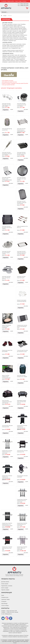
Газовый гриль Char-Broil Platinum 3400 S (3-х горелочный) (22, 548)
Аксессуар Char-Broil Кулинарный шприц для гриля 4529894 (7, 153)
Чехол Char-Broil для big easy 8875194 (7, 129)
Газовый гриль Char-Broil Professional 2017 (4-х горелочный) (22, 524)
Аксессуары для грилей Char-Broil (9, 82)
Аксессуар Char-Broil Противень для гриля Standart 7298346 (21, 153)
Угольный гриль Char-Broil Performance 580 (7, 426)
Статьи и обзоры (5, 606)
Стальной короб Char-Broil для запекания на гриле (22, 351)
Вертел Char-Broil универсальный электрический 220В (6, 376)
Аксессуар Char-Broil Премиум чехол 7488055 (22, 376)
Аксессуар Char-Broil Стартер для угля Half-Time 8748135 (22, 105)
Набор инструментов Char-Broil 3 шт (22, 227)
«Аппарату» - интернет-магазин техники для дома (13, 640)
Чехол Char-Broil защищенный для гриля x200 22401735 (7, 401)
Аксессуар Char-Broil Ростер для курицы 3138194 (6, 252)
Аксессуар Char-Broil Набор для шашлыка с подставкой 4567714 (22, 252)
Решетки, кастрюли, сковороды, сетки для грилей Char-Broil (15, 83)
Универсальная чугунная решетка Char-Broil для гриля (22, 326)
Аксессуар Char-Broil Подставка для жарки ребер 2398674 (6, 105)
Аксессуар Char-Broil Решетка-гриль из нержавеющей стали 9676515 (21, 130)
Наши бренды (4, 603)
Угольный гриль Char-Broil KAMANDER (22, 476)
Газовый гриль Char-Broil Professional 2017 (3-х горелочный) (22, 500)
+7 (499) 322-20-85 (10, 612)
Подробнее (6, 110)
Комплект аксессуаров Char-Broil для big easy (22, 301)
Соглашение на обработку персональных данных (12, 635)
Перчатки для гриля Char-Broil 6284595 (7, 351)
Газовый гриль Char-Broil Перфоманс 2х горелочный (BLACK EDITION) (22, 427)
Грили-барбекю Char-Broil (8, 81)
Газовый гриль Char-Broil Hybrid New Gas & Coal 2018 (7, 548)
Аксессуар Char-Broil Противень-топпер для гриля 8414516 (22, 202)
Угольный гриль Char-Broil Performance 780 (22, 451)
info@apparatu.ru (8, 614)
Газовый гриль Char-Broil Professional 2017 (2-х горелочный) (7, 452)
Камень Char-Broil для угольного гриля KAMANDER (7, 326)
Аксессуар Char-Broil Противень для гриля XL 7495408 (7, 227)
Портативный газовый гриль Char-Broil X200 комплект (21, 401)
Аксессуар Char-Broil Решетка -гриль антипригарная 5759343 (7, 178)
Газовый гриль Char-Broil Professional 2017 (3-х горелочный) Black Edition (7, 524)
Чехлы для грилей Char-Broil (8, 85)
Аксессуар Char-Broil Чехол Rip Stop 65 (21, 277)
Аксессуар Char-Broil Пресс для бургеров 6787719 (6, 277)
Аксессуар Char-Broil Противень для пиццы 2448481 (22, 178)
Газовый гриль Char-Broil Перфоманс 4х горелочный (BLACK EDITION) (7, 477)
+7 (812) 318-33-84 (10, 611)
